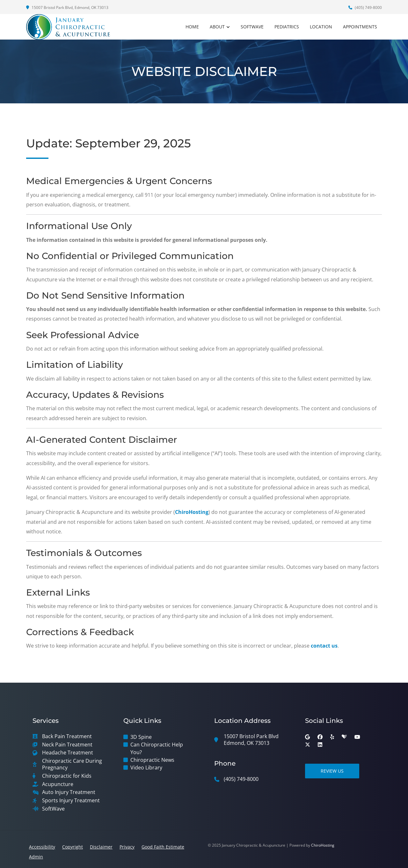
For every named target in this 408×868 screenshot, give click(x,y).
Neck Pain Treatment (67, 745)
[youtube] (357, 737)
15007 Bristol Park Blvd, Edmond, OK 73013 (67, 7)
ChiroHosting (192, 512)
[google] (307, 737)
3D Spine (141, 737)
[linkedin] (320, 745)
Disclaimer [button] (101, 847)
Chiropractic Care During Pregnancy (72, 764)
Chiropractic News (152, 760)
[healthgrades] (344, 737)
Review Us (332, 771)
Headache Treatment (68, 753)
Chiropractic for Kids (67, 776)
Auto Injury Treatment (69, 792)
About (217, 27)
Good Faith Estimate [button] (163, 847)
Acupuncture (58, 784)
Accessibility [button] (42, 847)
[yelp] (332, 737)
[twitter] (308, 745)
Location (321, 27)
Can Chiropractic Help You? (157, 748)
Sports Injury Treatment (71, 801)
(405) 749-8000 (365, 7)
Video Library (146, 768)
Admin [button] (36, 857)
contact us (324, 646)
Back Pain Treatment (67, 736)
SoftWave (252, 27)
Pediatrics (287, 27)
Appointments (360, 27)
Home (192, 27)
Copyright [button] (73, 847)
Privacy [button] (127, 847)
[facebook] (320, 737)
